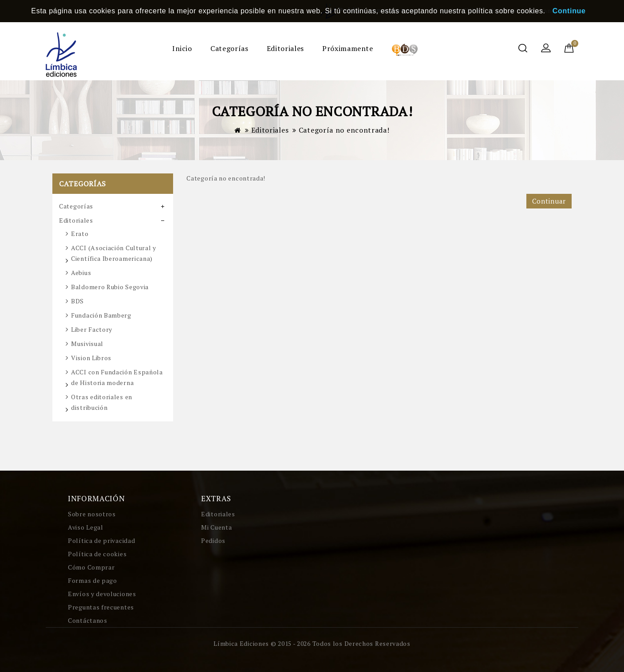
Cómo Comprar (91, 567)
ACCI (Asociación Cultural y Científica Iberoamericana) (114, 253)
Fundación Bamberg (101, 315)
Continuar (549, 201)
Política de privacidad (101, 540)
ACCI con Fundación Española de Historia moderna (117, 377)
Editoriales (285, 48)
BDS (77, 301)
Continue (569, 11)
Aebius (81, 273)
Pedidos (213, 540)
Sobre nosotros (92, 514)
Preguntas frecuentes (101, 607)
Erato (80, 234)
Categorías (229, 48)
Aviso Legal (86, 527)
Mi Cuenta (216, 527)
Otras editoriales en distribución (102, 402)
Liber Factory (92, 329)
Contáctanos (88, 620)
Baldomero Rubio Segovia (110, 287)
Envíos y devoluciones (102, 594)
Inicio (182, 48)
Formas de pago (93, 580)
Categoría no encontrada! (344, 130)
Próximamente (348, 48)
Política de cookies (97, 554)
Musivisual (87, 344)
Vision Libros (91, 358)
